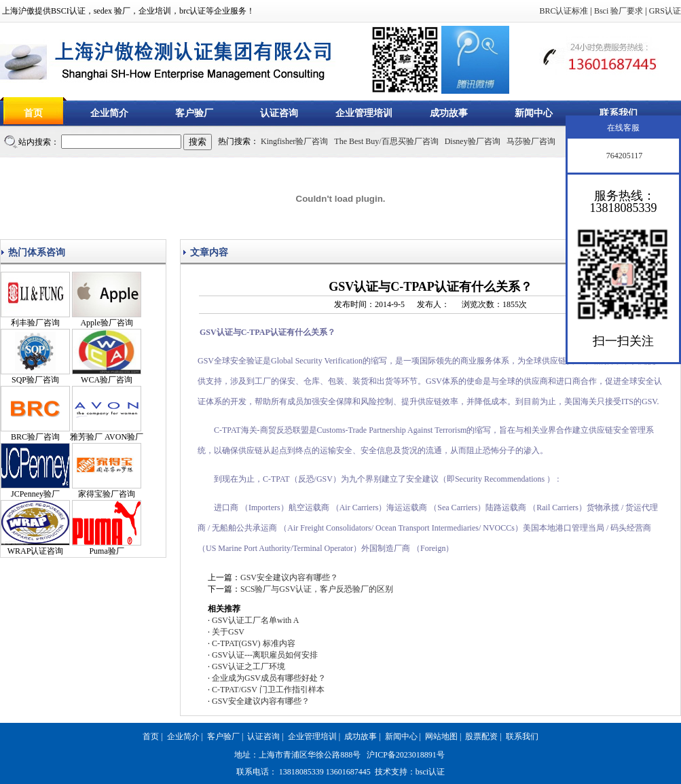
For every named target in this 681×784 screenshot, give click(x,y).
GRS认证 (665, 11)
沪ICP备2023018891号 (406, 755)
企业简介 (109, 113)
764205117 (624, 156)
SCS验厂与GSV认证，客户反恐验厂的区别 (317, 589)
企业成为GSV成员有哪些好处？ (269, 678)
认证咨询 (279, 113)
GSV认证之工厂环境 (249, 666)
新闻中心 (534, 113)
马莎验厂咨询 (531, 141)
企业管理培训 (364, 113)
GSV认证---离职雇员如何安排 (265, 655)
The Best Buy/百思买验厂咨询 (386, 141)
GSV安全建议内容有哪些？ (289, 577)
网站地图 (441, 736)
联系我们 (619, 113)
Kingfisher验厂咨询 (294, 141)
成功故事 (449, 113)
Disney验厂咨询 (473, 141)
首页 (33, 113)
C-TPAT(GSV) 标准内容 (254, 643)
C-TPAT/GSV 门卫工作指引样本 (268, 690)
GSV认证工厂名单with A (255, 620)
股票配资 (481, 736)
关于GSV (228, 632)
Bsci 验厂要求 (619, 11)
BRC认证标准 (564, 11)
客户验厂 (194, 113)
